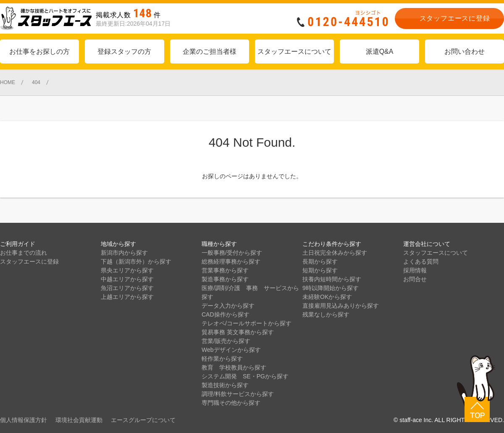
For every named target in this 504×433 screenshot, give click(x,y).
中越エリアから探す (127, 279)
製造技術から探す (225, 385)
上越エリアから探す (127, 297)
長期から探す (320, 261)
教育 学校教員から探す (234, 367)
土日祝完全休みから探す (335, 253)
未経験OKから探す (327, 297)
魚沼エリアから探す (127, 288)
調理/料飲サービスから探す (238, 394)
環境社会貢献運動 (79, 420)
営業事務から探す (225, 270)
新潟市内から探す (124, 253)
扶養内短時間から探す (332, 279)
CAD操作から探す (226, 314)
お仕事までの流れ (24, 253)
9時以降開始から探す (331, 288)
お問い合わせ (465, 51)
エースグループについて (143, 420)
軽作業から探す (222, 359)
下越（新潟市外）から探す (136, 261)
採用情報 (415, 270)
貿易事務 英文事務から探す (238, 332)
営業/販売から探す (226, 341)
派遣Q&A (380, 51)
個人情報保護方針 (24, 420)
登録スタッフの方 (124, 51)
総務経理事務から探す (231, 261)
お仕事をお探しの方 (39, 51)
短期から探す (320, 270)
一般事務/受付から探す (232, 253)
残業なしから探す (326, 314)
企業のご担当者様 (210, 51)
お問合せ (415, 279)
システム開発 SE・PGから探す (245, 376)
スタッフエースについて (294, 51)
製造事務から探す (225, 279)
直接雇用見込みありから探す (341, 306)
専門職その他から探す (231, 403)
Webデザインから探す (231, 350)
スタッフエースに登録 (29, 261)
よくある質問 (421, 261)
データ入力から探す (228, 306)
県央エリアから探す (127, 270)
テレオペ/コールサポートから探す (247, 323)
